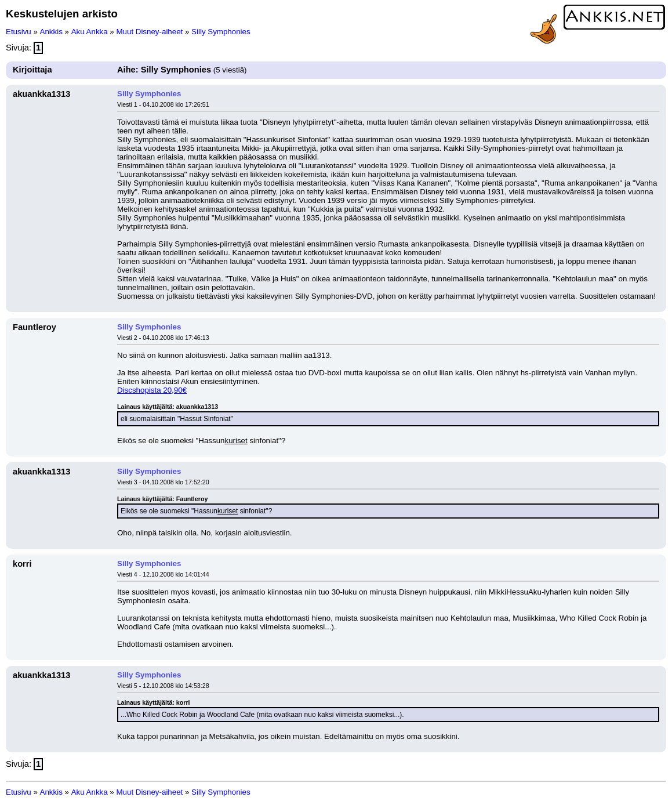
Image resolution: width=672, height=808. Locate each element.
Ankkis (51, 32)
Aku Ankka (90, 32)
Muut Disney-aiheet (149, 32)
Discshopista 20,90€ (152, 390)
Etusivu (19, 32)
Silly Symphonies (221, 32)
